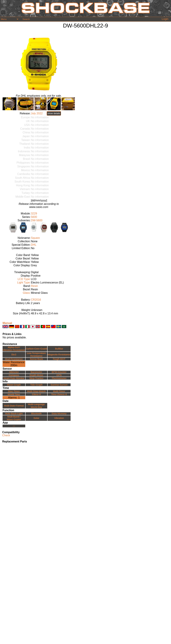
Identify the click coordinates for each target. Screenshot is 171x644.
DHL (34, 245)
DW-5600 (37, 220)
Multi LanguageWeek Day (36, 406)
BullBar (59, 349)
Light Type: (24, 283)
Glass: (27, 293)
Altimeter (14, 372)
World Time (14, 394)
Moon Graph (14, 385)
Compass (14, 375)
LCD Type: (24, 279)
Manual (7, 323)
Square (35, 238)
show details (54, 113)
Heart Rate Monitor (14, 378)
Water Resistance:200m (14, 364)
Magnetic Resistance (59, 355)
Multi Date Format (14, 406)
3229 (34, 213)
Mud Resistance (14, 359)
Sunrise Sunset (59, 385)
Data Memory (59, 414)
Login (165, 19)
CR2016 (36, 300)
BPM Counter (59, 372)
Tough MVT (59, 359)
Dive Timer (14, 391)
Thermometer (59, 378)
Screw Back (36, 359)
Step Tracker (36, 378)
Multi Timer (59, 391)
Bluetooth (36, 414)
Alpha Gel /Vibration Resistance (14, 349)
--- (14, 426)
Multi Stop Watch (36, 391)
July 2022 (37, 113)
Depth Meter (36, 375)
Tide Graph (36, 385)
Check (6, 435)
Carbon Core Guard (36, 349)
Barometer (36, 372)
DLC (14, 355)
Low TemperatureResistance (36, 355)
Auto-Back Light (14, 414)
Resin (34, 286)
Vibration (59, 418)
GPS (59, 375)
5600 (34, 217)
